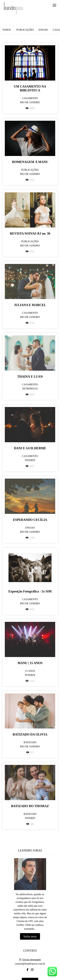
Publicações (25, 30)
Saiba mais (30, 936)
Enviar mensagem (32, 960)
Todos (7, 30)
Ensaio (43, 30)
